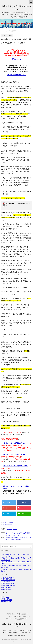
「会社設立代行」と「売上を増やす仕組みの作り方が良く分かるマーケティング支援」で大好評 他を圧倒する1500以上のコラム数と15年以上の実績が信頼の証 (16, 633)
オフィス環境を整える (8, 580)
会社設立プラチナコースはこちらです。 (15, 454)
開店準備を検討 (6, 587)
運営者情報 (20, 620)
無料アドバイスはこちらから (17, 75)
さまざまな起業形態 (8, 522)
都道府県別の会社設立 (8, 585)
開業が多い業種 (6, 589)
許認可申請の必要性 (8, 584)
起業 (10, 525)
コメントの (6, 600)
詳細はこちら (17, 59)
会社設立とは (6, 582)
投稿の (5, 598)
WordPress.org (6, 602)
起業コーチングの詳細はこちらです (15, 443)
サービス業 (6, 525)
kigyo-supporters (12, 529)
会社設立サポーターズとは (13, 613)
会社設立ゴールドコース (15, 617)
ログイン (4, 596)
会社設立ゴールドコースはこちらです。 (15, 466)
